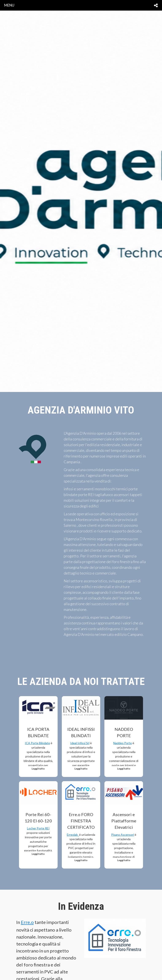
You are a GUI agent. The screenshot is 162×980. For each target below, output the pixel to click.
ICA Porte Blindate (37, 743)
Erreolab (73, 835)
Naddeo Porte (123, 743)
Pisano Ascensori (123, 835)
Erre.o (27, 922)
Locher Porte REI (38, 828)
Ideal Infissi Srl (80, 743)
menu (9, 5)
